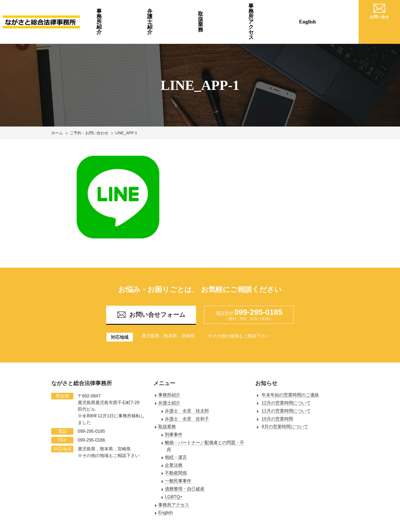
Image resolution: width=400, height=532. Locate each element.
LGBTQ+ (174, 475)
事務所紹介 (121, 11)
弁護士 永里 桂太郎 (187, 389)
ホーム (57, 111)
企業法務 (174, 443)
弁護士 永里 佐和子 (187, 397)
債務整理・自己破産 (185, 467)
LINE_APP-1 (126, 111)
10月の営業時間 (277, 397)
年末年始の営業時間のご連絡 (290, 373)
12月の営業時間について (286, 381)
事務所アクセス (279, 11)
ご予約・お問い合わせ (89, 111)
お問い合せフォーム (151, 293)
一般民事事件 (178, 459)
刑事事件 (174, 413)
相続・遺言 (176, 435)
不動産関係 (176, 451)
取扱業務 (226, 11)
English (332, 11)
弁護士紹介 (174, 11)
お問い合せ (379, 10)
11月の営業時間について (286, 389)
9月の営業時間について (285, 405)
